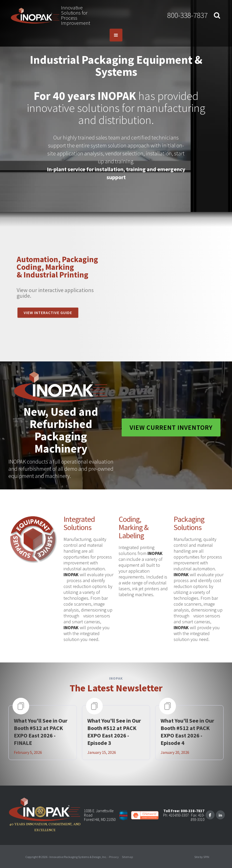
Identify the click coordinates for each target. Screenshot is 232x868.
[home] (35, 15)
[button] (116, 35)
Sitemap (127, 857)
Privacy (114, 857)
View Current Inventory (171, 427)
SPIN (206, 857)
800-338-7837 (187, 15)
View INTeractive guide (48, 313)
